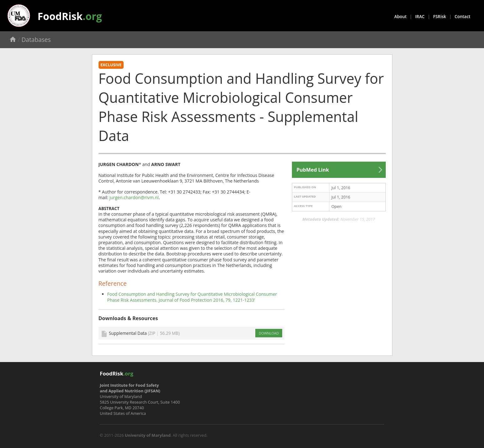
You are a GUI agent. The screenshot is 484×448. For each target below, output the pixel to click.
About (400, 17)
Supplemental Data (144, 333)
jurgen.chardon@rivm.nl (134, 197)
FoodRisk (70, 16)
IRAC (420, 17)
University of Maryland (148, 435)
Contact (462, 17)
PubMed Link (313, 170)
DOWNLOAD (269, 333)
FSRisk (440, 17)
